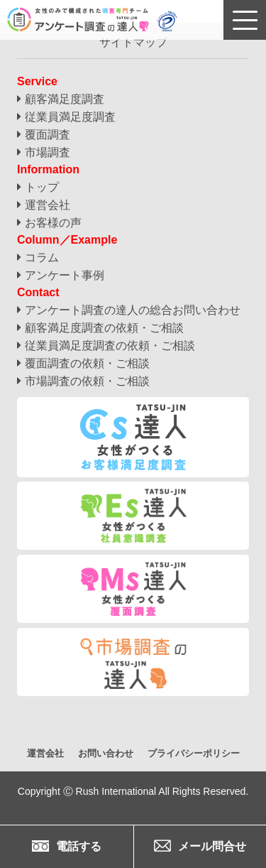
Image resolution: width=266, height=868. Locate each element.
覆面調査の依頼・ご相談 (87, 363)
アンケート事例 (65, 275)
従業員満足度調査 (70, 117)
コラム (42, 257)
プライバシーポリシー (194, 753)
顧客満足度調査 (65, 99)
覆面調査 (48, 135)
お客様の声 (53, 223)
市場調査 (48, 152)
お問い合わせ (106, 753)
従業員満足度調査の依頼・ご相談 (110, 346)
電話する (67, 846)
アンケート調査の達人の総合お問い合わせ (133, 310)
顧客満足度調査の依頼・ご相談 (104, 328)
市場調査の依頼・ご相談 (87, 381)
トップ (42, 187)
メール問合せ (200, 846)
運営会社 (48, 205)
